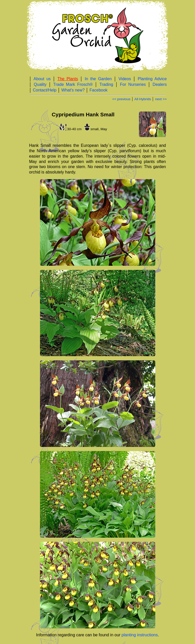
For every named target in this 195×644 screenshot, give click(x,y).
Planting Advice (152, 79)
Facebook (98, 90)
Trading (106, 84)
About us (42, 79)
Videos (125, 79)
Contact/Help (45, 90)
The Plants (68, 79)
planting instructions (140, 635)
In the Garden (98, 79)
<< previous (121, 99)
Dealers (160, 84)
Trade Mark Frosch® (73, 84)
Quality (40, 84)
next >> (161, 99)
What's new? (73, 90)
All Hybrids (143, 99)
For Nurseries (133, 84)
